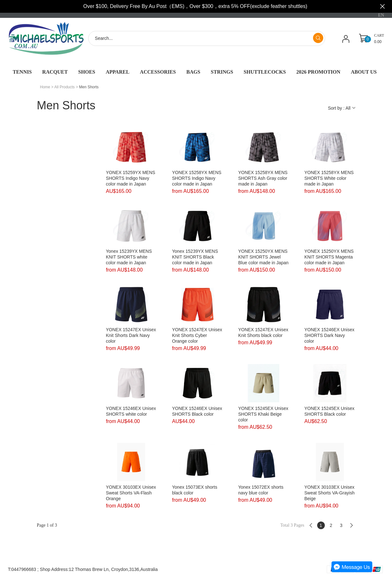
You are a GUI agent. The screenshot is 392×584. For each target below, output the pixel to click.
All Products (65, 87)
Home (45, 87)
